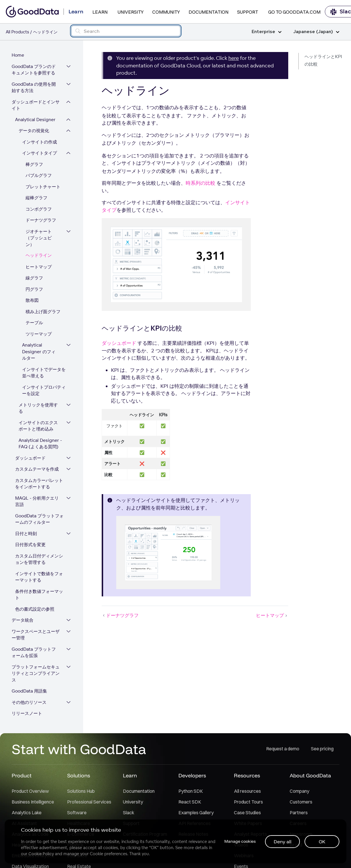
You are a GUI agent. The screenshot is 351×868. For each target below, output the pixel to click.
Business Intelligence (33, 802)
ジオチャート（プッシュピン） (39, 238)
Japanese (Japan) (316, 32)
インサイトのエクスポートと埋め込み (38, 426)
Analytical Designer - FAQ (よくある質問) (40, 444)
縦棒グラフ (36, 198)
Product (22, 775)
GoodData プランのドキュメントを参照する (34, 70)
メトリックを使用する (38, 408)
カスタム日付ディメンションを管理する (39, 559)
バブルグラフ (39, 175)
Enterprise (267, 32)
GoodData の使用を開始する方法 (34, 87)
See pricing (322, 749)
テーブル (34, 323)
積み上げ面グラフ (43, 312)
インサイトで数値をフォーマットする (39, 577)
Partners (299, 813)
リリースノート (27, 713)
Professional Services (89, 802)
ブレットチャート (43, 187)
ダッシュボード (30, 458)
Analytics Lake (27, 813)
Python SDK (191, 791)
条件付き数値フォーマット (39, 595)
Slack (129, 813)
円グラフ (34, 289)
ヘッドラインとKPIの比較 (323, 60)
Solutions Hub (81, 791)
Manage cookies (240, 841)
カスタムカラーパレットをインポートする (39, 484)
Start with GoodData (79, 749)
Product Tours (248, 802)
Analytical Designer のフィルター (39, 351)
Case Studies (247, 813)
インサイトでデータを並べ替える (44, 373)
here (234, 58)
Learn (100, 12)
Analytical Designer (35, 120)
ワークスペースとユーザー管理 (36, 635)
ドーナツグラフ (41, 220)
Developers (192, 775)
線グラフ (34, 278)
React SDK (190, 802)
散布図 (32, 300)
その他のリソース (29, 702)
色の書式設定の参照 (35, 609)
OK (322, 842)
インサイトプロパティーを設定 (44, 390)
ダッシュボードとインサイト (36, 105)
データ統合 (23, 620)
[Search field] (126, 31)
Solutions (79, 775)
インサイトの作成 (40, 142)
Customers (301, 802)
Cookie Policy (41, 854)
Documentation (208, 12)
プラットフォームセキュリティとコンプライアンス (36, 673)
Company (299, 791)
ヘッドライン (39, 255)
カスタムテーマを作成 (37, 469)
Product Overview (30, 791)
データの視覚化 (34, 131)
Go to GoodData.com (294, 12)
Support (248, 12)
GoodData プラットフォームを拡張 (34, 652)
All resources (247, 791)
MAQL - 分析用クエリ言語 (37, 501)
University (131, 12)
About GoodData (310, 775)
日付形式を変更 (30, 545)
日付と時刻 (26, 533)
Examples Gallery (196, 813)
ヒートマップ (39, 267)
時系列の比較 (200, 183)
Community (166, 12)
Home (18, 55)
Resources (247, 775)
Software (77, 813)
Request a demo (283, 749)
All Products (17, 32)
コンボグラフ (39, 209)
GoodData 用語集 (29, 691)
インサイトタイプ (40, 153)
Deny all (283, 842)
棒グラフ (34, 164)
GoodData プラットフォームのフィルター (39, 519)
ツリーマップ (39, 334)
